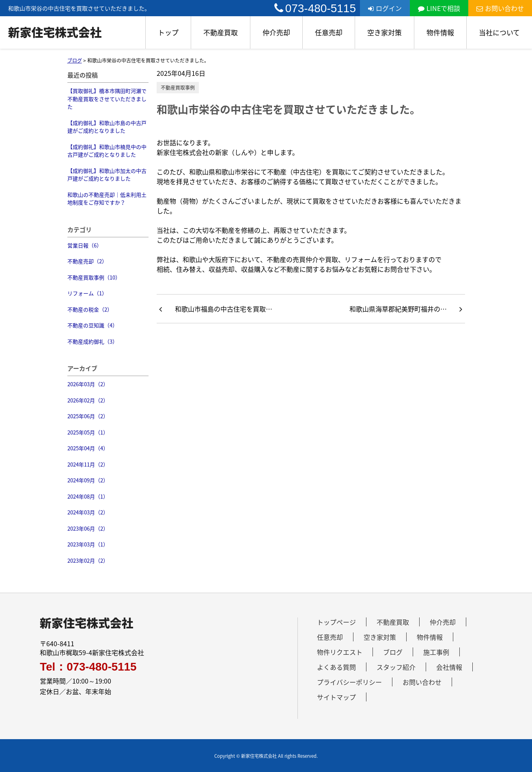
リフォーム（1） (87, 293)
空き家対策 (384, 32)
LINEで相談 (439, 8)
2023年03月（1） (88, 544)
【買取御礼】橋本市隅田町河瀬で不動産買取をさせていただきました (107, 99)
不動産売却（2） (87, 261)
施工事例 (436, 652)
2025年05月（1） (88, 432)
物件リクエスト (340, 652)
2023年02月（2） (88, 560)
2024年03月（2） (88, 512)
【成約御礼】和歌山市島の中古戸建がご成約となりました (107, 127)
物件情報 (440, 32)
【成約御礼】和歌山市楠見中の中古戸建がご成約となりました (107, 151)
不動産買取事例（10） (94, 277)
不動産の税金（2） (90, 309)
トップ (168, 32)
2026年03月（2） (88, 384)
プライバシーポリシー (349, 682)
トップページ (336, 622)
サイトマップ (336, 697)
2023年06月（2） (88, 528)
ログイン (385, 8)
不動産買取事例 (178, 88)
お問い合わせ (500, 8)
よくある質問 (336, 667)
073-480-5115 (315, 8)
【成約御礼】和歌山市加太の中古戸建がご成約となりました (107, 175)
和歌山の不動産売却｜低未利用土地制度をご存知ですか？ (107, 199)
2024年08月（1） (88, 496)
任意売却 (329, 32)
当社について (499, 32)
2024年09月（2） (88, 480)
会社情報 (449, 667)
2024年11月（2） (88, 464)
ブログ (393, 652)
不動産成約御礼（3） (93, 341)
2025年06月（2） (88, 416)
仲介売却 (276, 32)
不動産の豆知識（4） (93, 325)
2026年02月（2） (88, 400)
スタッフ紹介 (396, 667)
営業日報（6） (85, 245)
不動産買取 (221, 32)
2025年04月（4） (88, 448)
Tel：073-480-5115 (88, 667)
